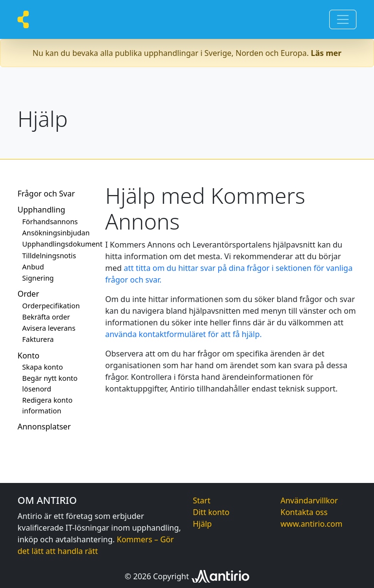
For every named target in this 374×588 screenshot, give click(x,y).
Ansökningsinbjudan (56, 233)
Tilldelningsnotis (49, 256)
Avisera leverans (49, 328)
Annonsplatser (44, 427)
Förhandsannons (50, 222)
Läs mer (326, 53)
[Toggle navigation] (343, 19)
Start (202, 500)
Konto (28, 356)
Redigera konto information (47, 405)
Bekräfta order (46, 317)
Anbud (33, 267)
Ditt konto (211, 512)
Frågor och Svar (46, 194)
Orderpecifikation (51, 306)
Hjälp (202, 524)
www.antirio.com (311, 524)
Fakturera (38, 339)
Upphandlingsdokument (58, 244)
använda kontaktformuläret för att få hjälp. (184, 334)
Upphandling (41, 210)
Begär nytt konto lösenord (50, 383)
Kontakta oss (304, 512)
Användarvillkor (309, 500)
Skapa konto (43, 367)
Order (28, 294)
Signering (38, 278)
